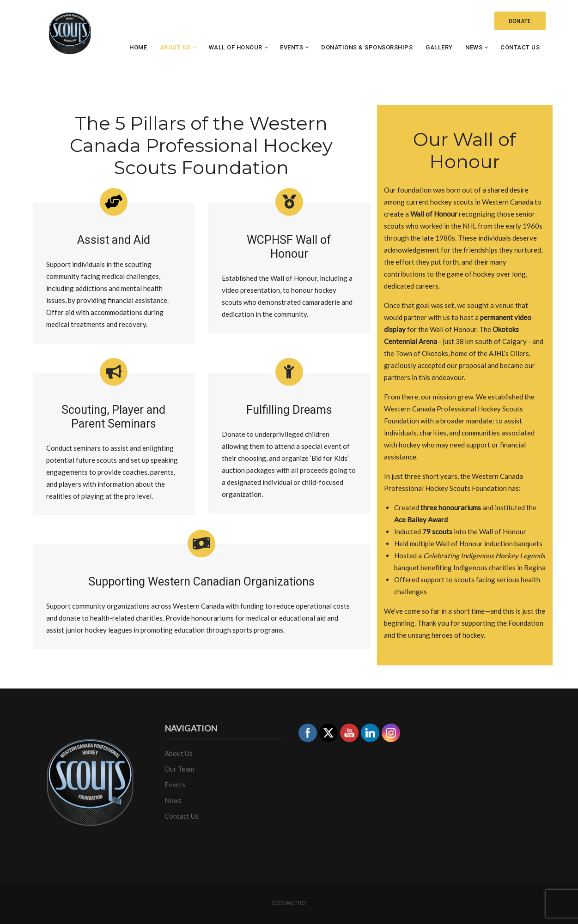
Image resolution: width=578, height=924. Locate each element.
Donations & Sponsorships (367, 47)
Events (292, 47)
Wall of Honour (236, 47)
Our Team (179, 769)
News (474, 47)
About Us (175, 47)
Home (138, 47)
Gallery (439, 47)
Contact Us (520, 47)
